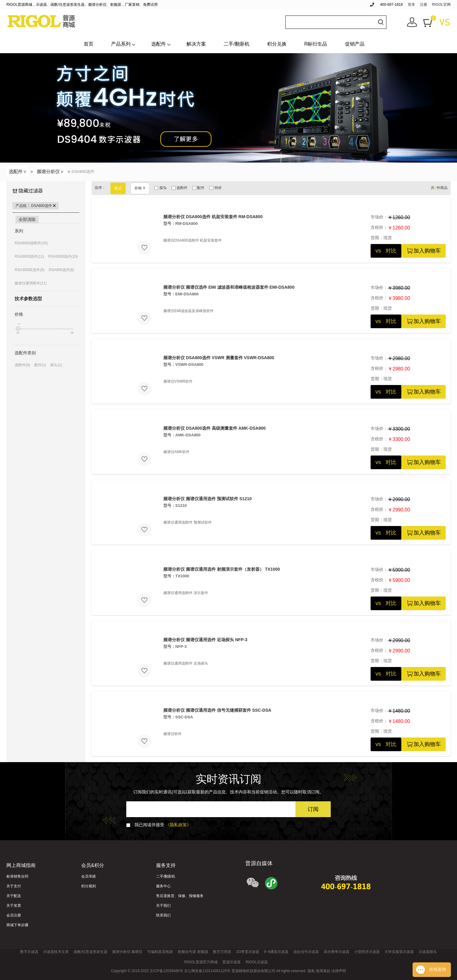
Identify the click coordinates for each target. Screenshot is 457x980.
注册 (424, 5)
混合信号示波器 (306, 952)
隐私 (311, 971)
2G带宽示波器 (248, 952)
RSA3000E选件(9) (30, 270)
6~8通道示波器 (276, 952)
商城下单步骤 (17, 925)
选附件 (180, 188)
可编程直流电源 (160, 952)
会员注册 (14, 915)
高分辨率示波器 (337, 952)
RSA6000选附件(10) (31, 243)
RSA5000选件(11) (29, 256)
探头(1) (56, 365)
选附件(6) (22, 365)
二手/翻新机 (236, 44)
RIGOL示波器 (257, 962)
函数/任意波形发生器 (91, 952)
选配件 (159, 44)
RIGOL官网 (441, 5)
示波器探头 (428, 952)
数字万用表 (222, 952)
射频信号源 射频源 (193, 952)
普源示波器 (232, 962)
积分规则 (89, 886)
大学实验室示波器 (399, 952)
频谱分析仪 (51, 172)
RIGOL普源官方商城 (201, 962)
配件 (198, 188)
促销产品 (355, 44)
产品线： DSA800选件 (36, 206)
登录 (411, 5)
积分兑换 (277, 44)
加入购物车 (424, 251)
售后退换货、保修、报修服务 (180, 896)
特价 (215, 188)
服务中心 (163, 886)
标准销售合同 (17, 876)
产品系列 (121, 44)
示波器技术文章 (56, 952)
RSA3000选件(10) (63, 256)
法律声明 (339, 971)
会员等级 (89, 876)
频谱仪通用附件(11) (31, 283)
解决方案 (196, 44)
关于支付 (14, 886)
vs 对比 (386, 251)
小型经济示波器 (367, 952)
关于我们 (163, 906)
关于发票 (14, 906)
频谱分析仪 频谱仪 (127, 952)
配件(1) (40, 365)
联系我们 (163, 915)
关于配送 (14, 896)
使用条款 (323, 971)
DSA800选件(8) (61, 270)
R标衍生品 (316, 44)
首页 (89, 44)
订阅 (313, 809)
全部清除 (27, 219)
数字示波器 (29, 952)
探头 (160, 188)
